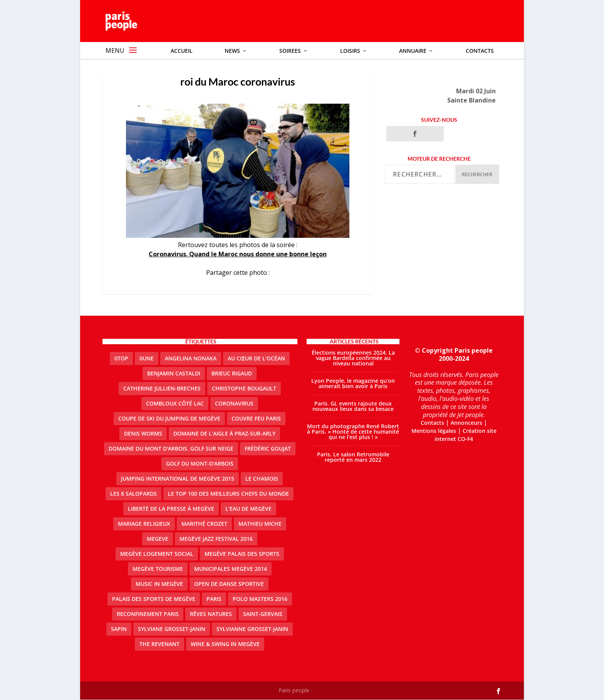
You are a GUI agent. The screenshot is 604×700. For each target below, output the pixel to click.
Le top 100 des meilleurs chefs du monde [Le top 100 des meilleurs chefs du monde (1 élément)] (228, 494)
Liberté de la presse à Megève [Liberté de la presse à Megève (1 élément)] (171, 509)
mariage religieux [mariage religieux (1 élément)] (144, 524)
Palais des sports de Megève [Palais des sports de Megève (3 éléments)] (154, 599)
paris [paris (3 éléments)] (214, 599)
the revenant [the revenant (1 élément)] (159, 644)
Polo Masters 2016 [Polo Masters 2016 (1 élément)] (260, 599)
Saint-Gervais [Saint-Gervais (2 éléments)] (263, 614)
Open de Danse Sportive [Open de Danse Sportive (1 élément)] (229, 584)
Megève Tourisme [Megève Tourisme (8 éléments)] (158, 569)
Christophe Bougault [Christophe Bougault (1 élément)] (244, 389)
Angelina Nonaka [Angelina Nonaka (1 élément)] (191, 359)
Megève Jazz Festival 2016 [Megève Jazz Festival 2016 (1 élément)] (216, 539)
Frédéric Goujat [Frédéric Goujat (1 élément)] (268, 449)
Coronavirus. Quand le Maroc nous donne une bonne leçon (238, 254)
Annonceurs (466, 423)
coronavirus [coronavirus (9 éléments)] (234, 404)
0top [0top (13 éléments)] (121, 359)
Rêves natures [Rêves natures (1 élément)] (211, 614)
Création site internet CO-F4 (466, 435)
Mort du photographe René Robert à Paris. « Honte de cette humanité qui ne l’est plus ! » (353, 432)
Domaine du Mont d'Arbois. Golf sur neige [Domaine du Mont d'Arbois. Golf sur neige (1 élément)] (171, 449)
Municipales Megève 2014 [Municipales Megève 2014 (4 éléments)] (231, 569)
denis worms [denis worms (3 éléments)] (143, 434)
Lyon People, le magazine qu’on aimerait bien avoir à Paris (353, 384)
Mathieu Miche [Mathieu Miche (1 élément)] (260, 524)
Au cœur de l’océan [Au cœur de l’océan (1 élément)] (256, 359)
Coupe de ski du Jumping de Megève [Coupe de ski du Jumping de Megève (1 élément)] (169, 419)
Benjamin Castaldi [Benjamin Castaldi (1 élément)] (174, 374)
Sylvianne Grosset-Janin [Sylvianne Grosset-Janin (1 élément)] (252, 629)
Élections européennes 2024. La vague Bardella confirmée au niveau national (353, 358)
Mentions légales (434, 431)
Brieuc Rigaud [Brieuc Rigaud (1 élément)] (232, 374)
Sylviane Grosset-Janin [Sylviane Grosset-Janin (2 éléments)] (172, 629)
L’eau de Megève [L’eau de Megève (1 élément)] (248, 509)
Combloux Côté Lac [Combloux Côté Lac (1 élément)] (175, 404)
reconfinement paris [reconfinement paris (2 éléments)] (148, 614)
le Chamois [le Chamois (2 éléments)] (262, 479)
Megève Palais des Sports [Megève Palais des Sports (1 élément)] (242, 554)
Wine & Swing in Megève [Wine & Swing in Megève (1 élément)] (225, 644)
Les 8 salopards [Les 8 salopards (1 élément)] (133, 494)
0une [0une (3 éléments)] (147, 359)
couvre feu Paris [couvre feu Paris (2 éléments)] (256, 419)
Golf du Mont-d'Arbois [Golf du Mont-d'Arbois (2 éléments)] (200, 464)
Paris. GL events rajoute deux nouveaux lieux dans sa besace (353, 406)
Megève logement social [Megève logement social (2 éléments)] (157, 554)
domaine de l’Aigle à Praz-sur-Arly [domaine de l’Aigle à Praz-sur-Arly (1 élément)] (224, 434)
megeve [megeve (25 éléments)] (158, 539)
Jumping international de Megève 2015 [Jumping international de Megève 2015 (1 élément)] (178, 479)
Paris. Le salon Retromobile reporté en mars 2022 (353, 457)
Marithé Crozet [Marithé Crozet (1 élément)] (204, 524)
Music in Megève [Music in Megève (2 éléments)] (159, 584)
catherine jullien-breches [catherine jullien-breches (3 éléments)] (162, 389)
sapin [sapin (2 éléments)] (119, 629)
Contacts (432, 423)
